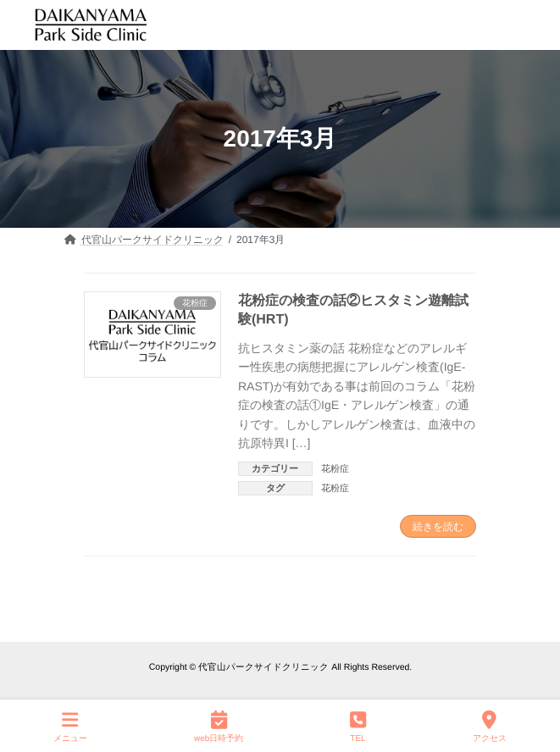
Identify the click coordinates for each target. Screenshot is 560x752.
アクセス (490, 726)
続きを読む (438, 527)
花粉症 (335, 468)
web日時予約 (219, 726)
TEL (358, 726)
